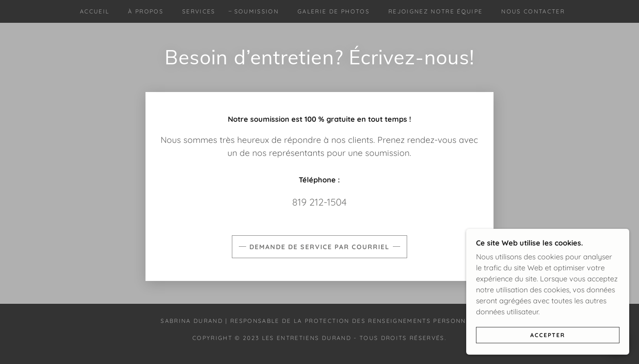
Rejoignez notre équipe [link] (435, 11)
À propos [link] (146, 11)
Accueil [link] (95, 11)
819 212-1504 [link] (319, 202)
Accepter (548, 335)
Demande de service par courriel (319, 247)
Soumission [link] (257, 11)
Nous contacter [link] (533, 11)
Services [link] (199, 11)
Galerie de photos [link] (334, 11)
